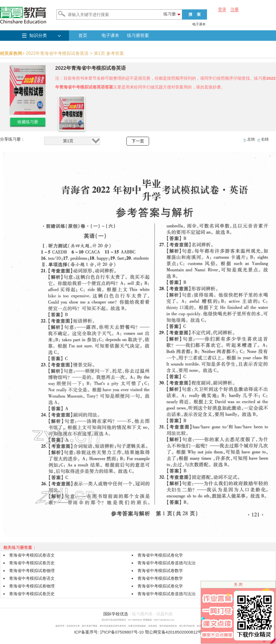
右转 (265, 139)
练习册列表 (142, 614)
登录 (222, 9)
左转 (251, 139)
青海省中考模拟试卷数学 (160, 571)
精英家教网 (11, 53)
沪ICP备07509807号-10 (122, 632)
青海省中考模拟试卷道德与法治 (166, 563)
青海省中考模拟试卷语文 (32, 555)
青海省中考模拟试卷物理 (32, 571)
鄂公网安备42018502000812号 (173, 632)
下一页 (138, 141)
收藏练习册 (28, 122)
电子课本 (199, 24)
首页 (83, 35)
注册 (235, 9)
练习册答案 (138, 35)
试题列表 (164, 614)
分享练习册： (12, 139)
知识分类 (38, 35)
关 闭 (238, 584)
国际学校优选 (116, 614)
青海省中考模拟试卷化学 (160, 555)
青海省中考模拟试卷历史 (32, 563)
